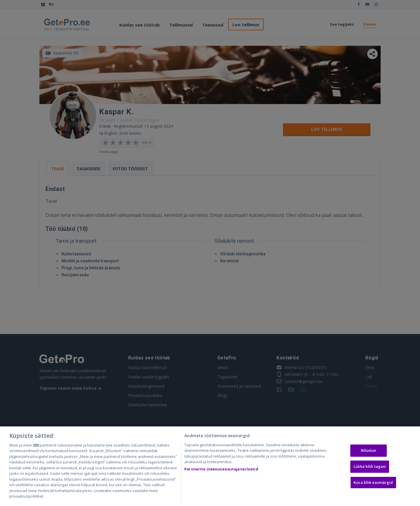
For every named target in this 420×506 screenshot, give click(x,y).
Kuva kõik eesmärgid (373, 482)
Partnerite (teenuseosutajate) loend (221, 469)
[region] (210, 466)
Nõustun (369, 451)
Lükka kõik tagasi (370, 466)
